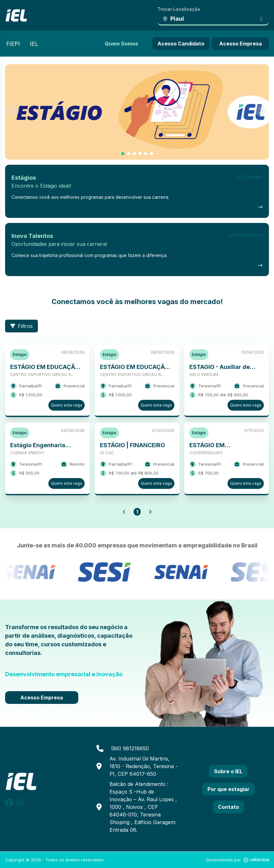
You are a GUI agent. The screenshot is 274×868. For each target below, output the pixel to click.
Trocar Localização (179, 9)
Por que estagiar (228, 789)
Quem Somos (121, 44)
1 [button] (137, 512)
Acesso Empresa (241, 44)
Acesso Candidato (181, 44)
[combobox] (213, 19)
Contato (228, 807)
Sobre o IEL (228, 771)
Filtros (21, 326)
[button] (124, 512)
